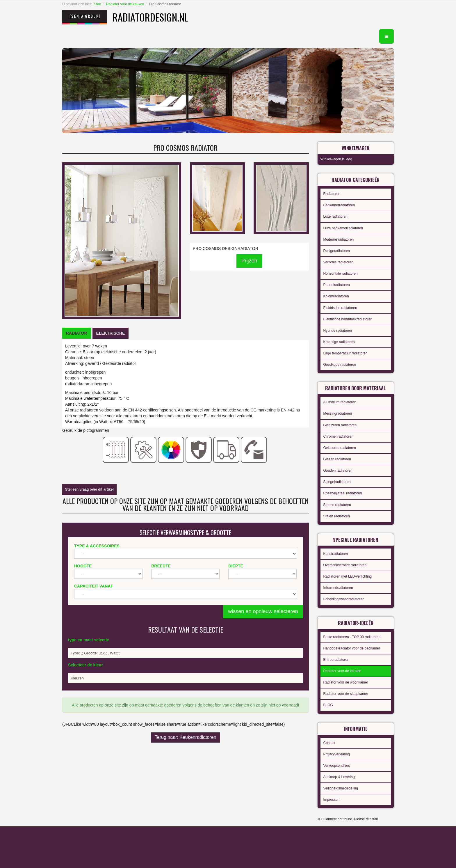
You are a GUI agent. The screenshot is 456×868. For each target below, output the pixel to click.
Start (98, 4)
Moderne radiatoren (339, 239)
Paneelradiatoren (337, 285)
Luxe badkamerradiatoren (343, 228)
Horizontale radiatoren (341, 274)
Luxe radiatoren (335, 216)
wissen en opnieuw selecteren (263, 611)
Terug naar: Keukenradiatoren (186, 737)
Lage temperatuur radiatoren (345, 353)
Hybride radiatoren (338, 331)
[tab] (77, 333)
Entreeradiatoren (336, 660)
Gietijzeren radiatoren (340, 425)
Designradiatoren (337, 251)
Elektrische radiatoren (340, 308)
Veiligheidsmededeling (341, 788)
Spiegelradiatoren (337, 482)
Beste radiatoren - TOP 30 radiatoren (352, 637)
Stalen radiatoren (337, 516)
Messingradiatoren (338, 413)
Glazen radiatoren (337, 459)
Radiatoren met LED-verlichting (348, 576)
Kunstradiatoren (336, 554)
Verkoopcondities (337, 766)
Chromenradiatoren (338, 436)
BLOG (328, 705)
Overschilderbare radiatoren (345, 565)
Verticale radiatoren (338, 262)
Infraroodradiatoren (338, 588)
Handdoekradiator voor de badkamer (352, 648)
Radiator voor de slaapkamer (346, 694)
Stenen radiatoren (337, 505)
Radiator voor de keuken (125, 4)
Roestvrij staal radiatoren (343, 493)
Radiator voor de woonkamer (346, 682)
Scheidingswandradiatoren (344, 599)
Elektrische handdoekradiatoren (348, 319)
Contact (329, 743)
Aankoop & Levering (339, 777)
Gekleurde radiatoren (340, 448)
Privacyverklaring (337, 754)
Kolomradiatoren (336, 296)
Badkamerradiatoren (339, 205)
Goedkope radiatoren (340, 365)
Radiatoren (332, 194)
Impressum (332, 800)
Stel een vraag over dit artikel (89, 489)
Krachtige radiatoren (339, 342)
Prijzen (249, 261)
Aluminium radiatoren (340, 402)
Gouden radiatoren (338, 471)
